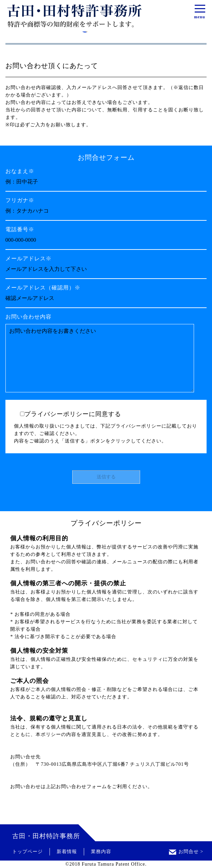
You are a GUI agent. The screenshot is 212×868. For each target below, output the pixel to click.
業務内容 (101, 852)
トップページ (27, 852)
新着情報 (67, 852)
